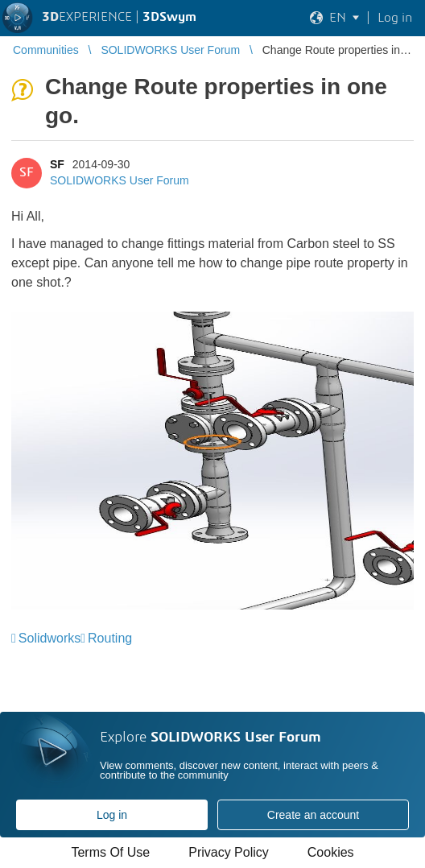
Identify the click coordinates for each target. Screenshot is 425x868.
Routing (110, 638)
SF (57, 164)
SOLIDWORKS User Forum (120, 180)
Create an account (313, 815)
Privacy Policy (229, 852)
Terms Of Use (110, 852)
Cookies (331, 852)
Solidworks (50, 638)
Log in (112, 815)
